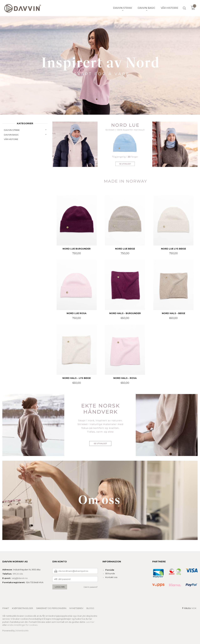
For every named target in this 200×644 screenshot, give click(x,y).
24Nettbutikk (22, 631)
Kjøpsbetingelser (23, 608)
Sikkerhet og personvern (51, 608)
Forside (110, 570)
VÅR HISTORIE (11, 139)
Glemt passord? (91, 587)
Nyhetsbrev (76, 608)
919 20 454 (18, 574)
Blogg (90, 608)
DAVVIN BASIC (11, 135)
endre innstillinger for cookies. (23, 625)
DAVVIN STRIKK (12, 130)
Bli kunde (110, 573)
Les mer (90, 622)
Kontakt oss (111, 577)
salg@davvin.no (20, 578)
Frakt (6, 608)
